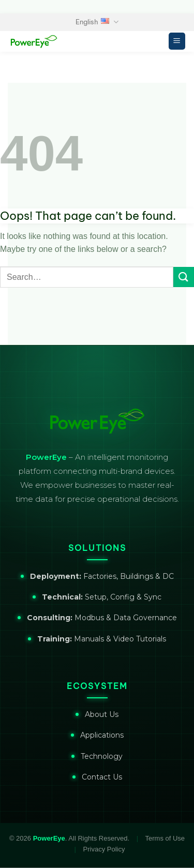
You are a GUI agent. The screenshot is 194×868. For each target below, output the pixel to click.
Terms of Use (165, 838)
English (97, 22)
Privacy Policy (104, 849)
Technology (102, 756)
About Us (102, 714)
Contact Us (102, 777)
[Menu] (177, 41)
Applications (102, 735)
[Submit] (184, 277)
